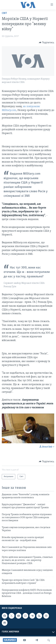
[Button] (47, 43)
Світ (4, 13)
